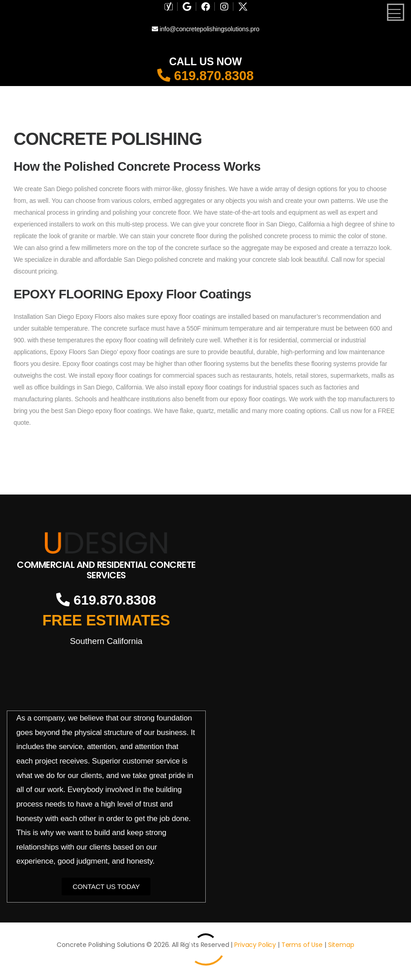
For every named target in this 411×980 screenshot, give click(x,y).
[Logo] (106, 543)
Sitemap (341, 945)
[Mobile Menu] (396, 12)
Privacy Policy (255, 945)
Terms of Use (302, 945)
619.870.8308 (205, 76)
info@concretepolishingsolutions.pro (206, 29)
